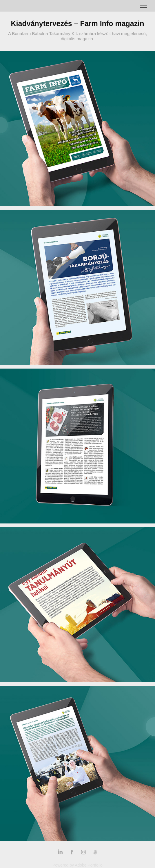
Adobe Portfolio (89, 865)
